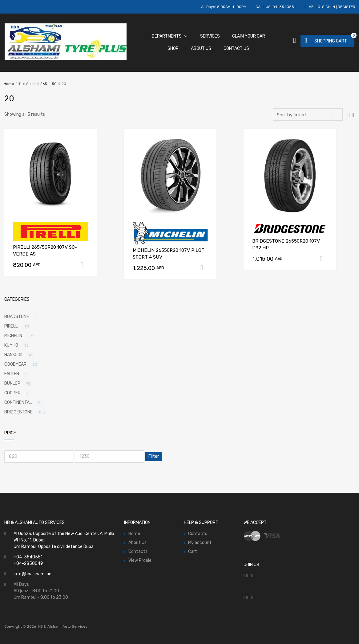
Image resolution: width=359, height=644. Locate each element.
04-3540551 (284, 7)
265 (44, 84)
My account (200, 543)
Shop (173, 48)
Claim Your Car (249, 36)
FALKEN (12, 374)
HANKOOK (14, 355)
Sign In (329, 7)
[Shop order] (308, 115)
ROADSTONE (17, 317)
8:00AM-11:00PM (232, 7)
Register (347, 7)
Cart (193, 551)
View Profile (140, 560)
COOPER (12, 393)
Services (210, 36)
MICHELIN (13, 336)
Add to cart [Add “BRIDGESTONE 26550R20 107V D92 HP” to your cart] (324, 259)
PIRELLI (11, 326)
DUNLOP (12, 383)
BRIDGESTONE (18, 412)
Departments (170, 36)
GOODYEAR (15, 364)
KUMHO (11, 345)
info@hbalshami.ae (32, 574)
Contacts (138, 551)
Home (9, 84)
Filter (154, 456)
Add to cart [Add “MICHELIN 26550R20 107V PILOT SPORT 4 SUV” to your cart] (204, 268)
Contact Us (236, 48)
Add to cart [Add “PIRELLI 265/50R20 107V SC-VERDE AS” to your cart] (84, 265)
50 (54, 84)
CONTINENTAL (18, 402)
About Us (201, 48)
